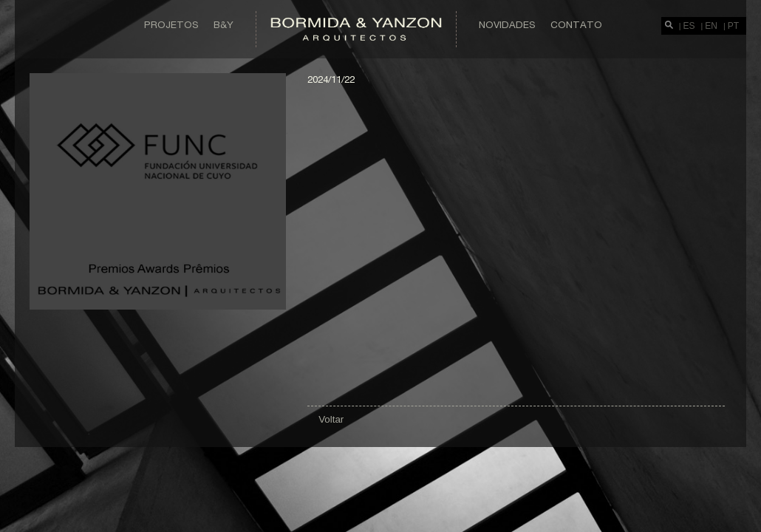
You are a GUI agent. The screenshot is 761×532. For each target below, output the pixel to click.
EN (711, 26)
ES (689, 26)
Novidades (507, 24)
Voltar (331, 419)
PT (733, 26)
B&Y (223, 24)
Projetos (171, 24)
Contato (576, 24)
